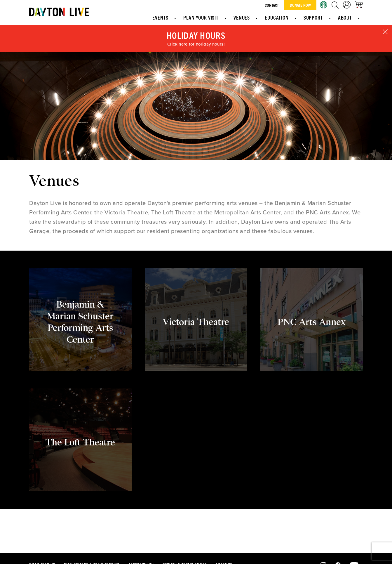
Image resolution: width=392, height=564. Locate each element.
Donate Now (300, 5)
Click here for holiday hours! (196, 44)
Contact (272, 5)
